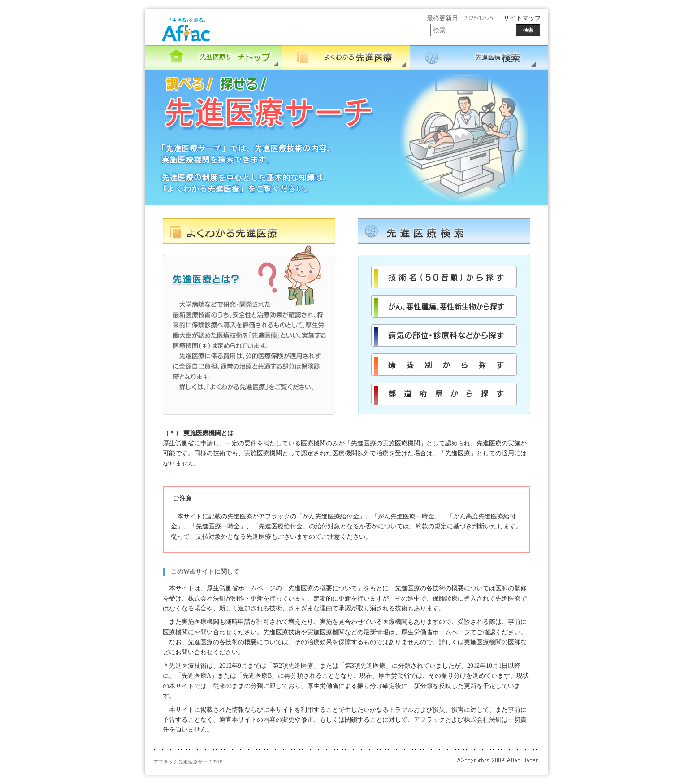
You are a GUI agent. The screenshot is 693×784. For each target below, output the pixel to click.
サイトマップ (522, 18)
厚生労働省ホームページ (436, 632)
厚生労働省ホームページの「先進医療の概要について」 (285, 588)
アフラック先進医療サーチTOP (188, 762)
